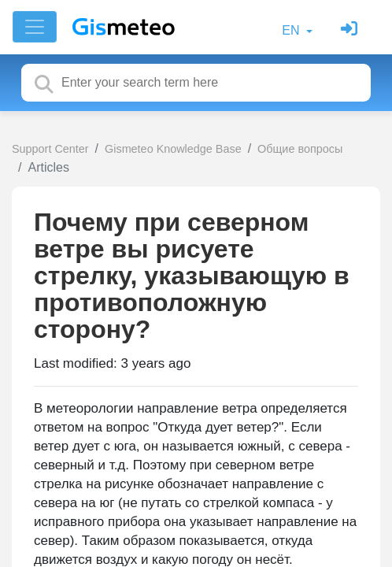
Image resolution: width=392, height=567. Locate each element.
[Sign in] (351, 30)
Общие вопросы (300, 149)
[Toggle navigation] (35, 27)
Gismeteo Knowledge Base (173, 149)
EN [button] (292, 30)
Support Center (50, 149)
